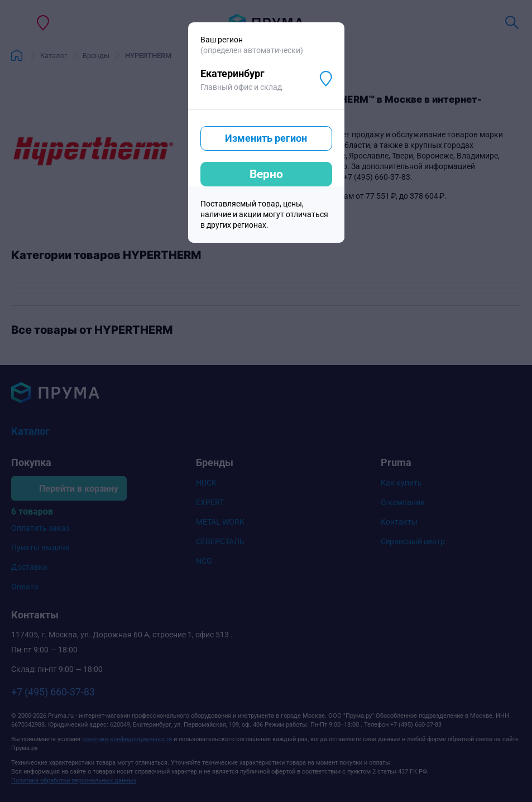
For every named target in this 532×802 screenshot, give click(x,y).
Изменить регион (266, 138)
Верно (266, 174)
